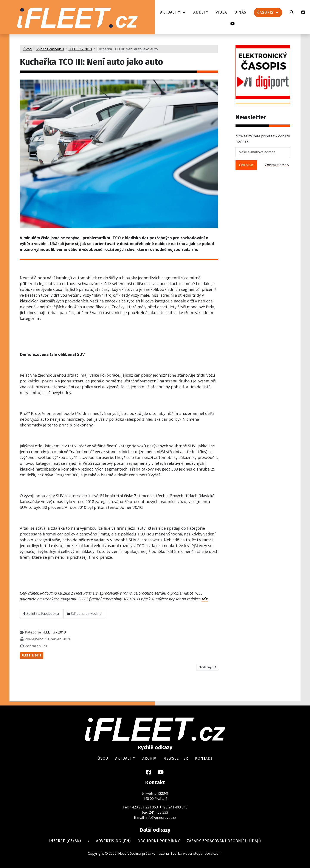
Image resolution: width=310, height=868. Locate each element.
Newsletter (176, 758)
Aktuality (170, 12)
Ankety (201, 12)
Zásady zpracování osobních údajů (224, 841)
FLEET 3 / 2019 (54, 632)
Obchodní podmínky (159, 841)
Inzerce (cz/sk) (65, 841)
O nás (240, 12)
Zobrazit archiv (277, 165)
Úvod (103, 758)
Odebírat (246, 165)
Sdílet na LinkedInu (84, 613)
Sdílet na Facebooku (41, 613)
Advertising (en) (113, 841)
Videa (221, 12)
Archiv (149, 758)
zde (205, 599)
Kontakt (204, 758)
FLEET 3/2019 (32, 655)
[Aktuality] (183, 12)
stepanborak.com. (208, 853)
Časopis (265, 13)
